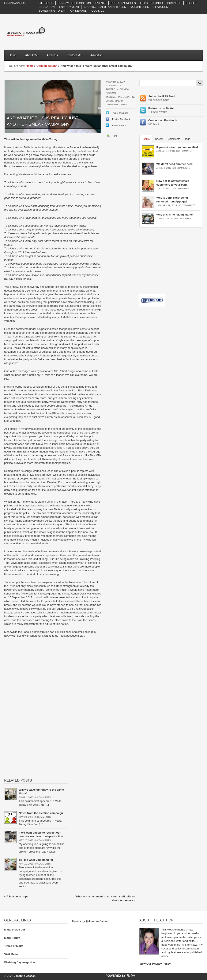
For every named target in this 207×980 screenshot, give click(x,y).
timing (123, 104)
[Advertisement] (176, 29)
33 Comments (182, 168)
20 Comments (182, 218)
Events (101, 3)
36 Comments (186, 151)
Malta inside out (15, 930)
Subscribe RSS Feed (162, 96)
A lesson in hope (18, 896)
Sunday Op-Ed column (74, 3)
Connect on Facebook (163, 120)
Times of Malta (14, 946)
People (191, 3)
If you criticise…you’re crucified (177, 147)
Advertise (97, 55)
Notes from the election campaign (41, 813)
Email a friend (119, 126)
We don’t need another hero (174, 164)
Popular (146, 139)
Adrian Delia (121, 97)
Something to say (52, 11)
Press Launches (123, 3)
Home (13, 55)
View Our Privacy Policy (155, 964)
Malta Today (12, 938)
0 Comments (113, 86)
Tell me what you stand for (36, 860)
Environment (69, 7)
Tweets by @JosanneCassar (90, 921)
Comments (174, 139)
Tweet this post (120, 113)
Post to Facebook (121, 119)
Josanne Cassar (25, 976)
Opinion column (47, 66)
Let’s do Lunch (152, 3)
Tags (187, 139)
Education (47, 7)
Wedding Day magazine (20, 962)
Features (161, 7)
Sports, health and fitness (105, 7)
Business (174, 3)
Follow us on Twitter (161, 108)
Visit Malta (11, 954)
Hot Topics (45, 3)
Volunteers (140, 7)
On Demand (79, 11)
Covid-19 (98, 11)
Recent (159, 139)
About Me (31, 55)
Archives (52, 55)
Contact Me (74, 55)
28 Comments (180, 189)
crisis (110, 101)
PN (132, 97)
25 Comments (187, 205)
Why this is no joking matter (175, 215)
